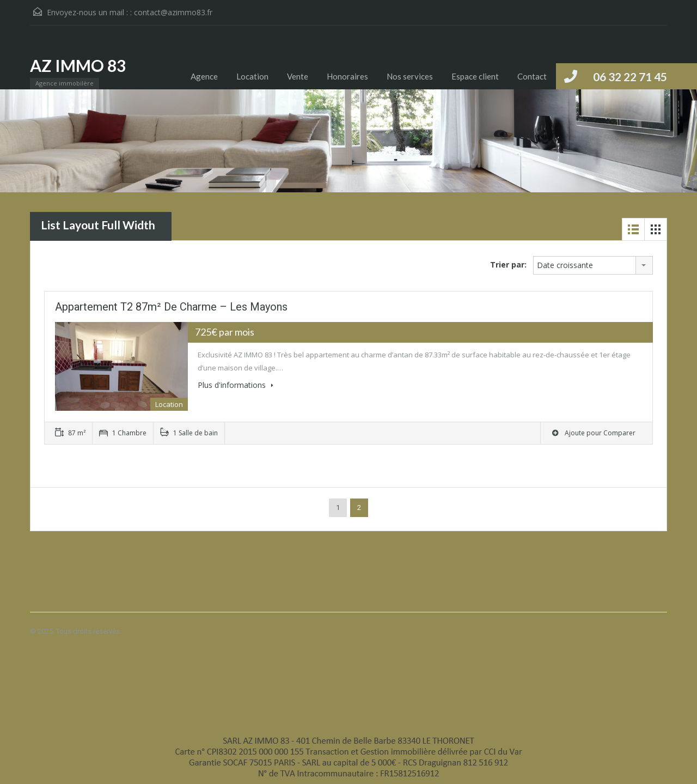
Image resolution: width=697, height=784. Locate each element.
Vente (298, 76)
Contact (532, 76)
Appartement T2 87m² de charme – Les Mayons (171, 307)
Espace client (475, 76)
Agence (204, 76)
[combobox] (593, 265)
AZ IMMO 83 (78, 65)
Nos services (410, 76)
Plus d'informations (236, 385)
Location (252, 76)
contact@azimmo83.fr (173, 12)
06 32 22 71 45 (630, 77)
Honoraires (347, 76)
